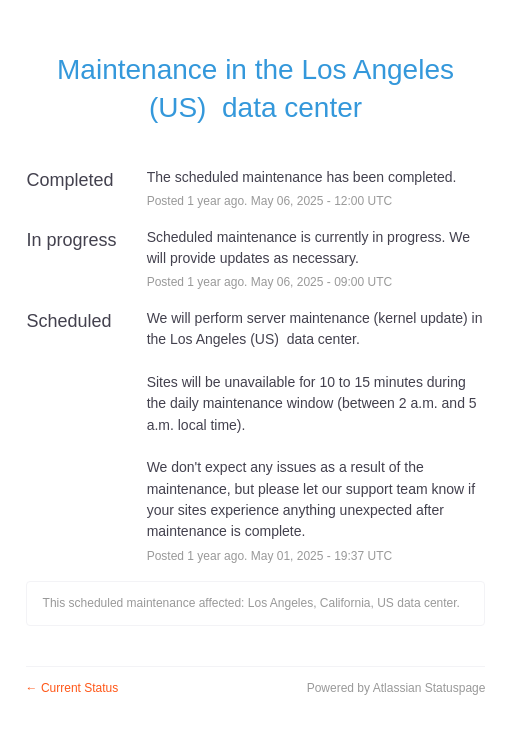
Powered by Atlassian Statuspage (396, 688)
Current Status (72, 688)
